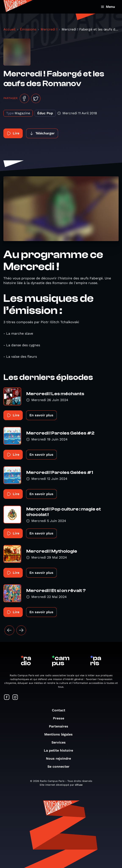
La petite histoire (61, 750)
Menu (108, 7)
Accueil (9, 29)
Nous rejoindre (61, 758)
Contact (61, 710)
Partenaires (61, 726)
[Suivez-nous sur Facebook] (7, 698)
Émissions (28, 29)
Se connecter (61, 767)
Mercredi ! (49, 29)
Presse (61, 718)
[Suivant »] (21, 630)
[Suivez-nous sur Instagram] (15, 698)
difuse (79, 785)
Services (61, 742)
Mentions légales (61, 734)
